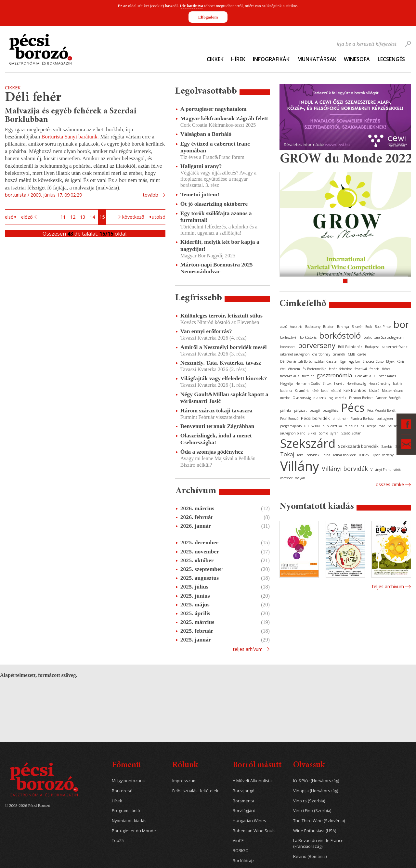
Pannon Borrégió (388, 398)
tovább (150, 195)
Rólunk (185, 765)
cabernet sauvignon (295, 354)
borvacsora (288, 347)
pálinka (286, 410)
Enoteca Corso (373, 361)
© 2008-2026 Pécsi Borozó (27, 806)
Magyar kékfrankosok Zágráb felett (224, 118)
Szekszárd (308, 443)
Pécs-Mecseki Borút (381, 410)
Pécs (353, 408)
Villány (300, 466)
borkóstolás (308, 337)
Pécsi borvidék (315, 418)
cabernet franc (395, 347)
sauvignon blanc (292, 433)
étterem (294, 369)
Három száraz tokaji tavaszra (216, 410)
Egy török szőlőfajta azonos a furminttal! (216, 217)
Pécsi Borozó (289, 419)
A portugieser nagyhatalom (214, 109)
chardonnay (321, 354)
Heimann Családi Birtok (313, 383)
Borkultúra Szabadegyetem (384, 337)
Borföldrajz (244, 861)
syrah (335, 433)
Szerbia (387, 447)
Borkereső (122, 791)
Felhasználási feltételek (195, 791)
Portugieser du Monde (134, 831)
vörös (397, 470)
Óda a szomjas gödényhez (212, 452)
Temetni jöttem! (200, 194)
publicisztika (332, 426)
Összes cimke (390, 484)
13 (83, 217)
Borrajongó (244, 791)
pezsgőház (331, 410)
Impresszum (184, 781)
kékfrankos (355, 390)
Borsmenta (243, 801)
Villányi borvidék (345, 469)
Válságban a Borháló (206, 134)
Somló (323, 433)
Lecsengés (391, 59)
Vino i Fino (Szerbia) (312, 811)
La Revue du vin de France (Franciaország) (318, 843)
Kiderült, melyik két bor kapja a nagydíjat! (220, 245)
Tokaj (287, 454)
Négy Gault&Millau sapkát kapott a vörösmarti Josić (224, 398)
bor (401, 324)
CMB (351, 354)
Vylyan (300, 478)
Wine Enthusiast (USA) (315, 831)
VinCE (238, 841)
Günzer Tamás (385, 376)
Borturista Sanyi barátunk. (70, 137)
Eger (344, 361)
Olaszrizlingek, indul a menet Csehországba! (216, 439)
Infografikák (271, 59)
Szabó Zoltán (351, 433)
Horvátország (356, 383)
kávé (315, 391)
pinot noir (340, 419)
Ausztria (296, 327)
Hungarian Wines (249, 821)
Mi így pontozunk (128, 781)
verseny (388, 455)
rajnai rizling (354, 426)
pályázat (300, 410)
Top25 (118, 841)
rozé (382, 426)
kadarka (286, 391)
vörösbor (286, 478)
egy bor (355, 361)
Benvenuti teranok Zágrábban (217, 426)
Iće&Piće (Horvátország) (316, 781)
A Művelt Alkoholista (252, 781)
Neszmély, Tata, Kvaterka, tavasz (221, 363)
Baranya (343, 327)
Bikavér (357, 327)
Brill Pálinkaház (350, 347)
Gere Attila (363, 376)
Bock (369, 327)
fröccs (386, 369)
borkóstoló (340, 335)
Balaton (329, 327)
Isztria (398, 383)
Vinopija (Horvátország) (316, 791)
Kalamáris (302, 391)
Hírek (238, 59)
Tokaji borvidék (308, 455)
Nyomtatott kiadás (129, 821)
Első (9, 217)
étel (283, 369)
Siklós (312, 433)
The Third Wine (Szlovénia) (319, 821)
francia (375, 369)
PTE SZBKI (312, 426)
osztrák (341, 398)
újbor (376, 455)
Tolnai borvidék (344, 455)
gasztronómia (334, 375)
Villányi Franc (381, 470)
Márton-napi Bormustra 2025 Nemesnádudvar (217, 268)
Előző (27, 217)
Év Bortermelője (314, 369)
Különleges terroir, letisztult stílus (221, 316)
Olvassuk (309, 765)
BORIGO (241, 851)
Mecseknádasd (393, 391)
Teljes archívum (388, 586)
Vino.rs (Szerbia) (309, 801)
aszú (284, 327)
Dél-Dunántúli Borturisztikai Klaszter (309, 361)
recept (371, 426)
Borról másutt (257, 765)
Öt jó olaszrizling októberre (214, 204)
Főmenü (126, 765)
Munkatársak (317, 59)
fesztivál (361, 369)
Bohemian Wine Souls (254, 831)
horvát (339, 383)
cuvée (362, 354)
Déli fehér (33, 98)
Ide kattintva (191, 6)
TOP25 (364, 455)
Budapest (372, 347)
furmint (308, 376)
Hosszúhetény (379, 383)
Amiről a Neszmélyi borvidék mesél (224, 347)
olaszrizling (323, 398)
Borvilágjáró (244, 811)
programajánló (291, 426)
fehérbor (346, 369)
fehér (333, 369)
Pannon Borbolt (361, 398)
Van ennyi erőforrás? (206, 331)
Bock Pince (383, 327)
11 (63, 217)
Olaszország (302, 398)
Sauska (393, 426)
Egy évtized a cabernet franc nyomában (215, 147)
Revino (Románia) (310, 856)
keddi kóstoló (331, 391)
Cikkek (215, 59)
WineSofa (357, 59)
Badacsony (313, 327)
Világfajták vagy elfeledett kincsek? (224, 378)
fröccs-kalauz (290, 376)
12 (73, 217)
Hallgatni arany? (201, 166)
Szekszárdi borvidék (358, 446)
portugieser (385, 419)
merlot (285, 398)
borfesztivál (289, 337)
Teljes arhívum (248, 649)
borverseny (317, 345)
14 (92, 217)
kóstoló (374, 391)
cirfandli (339, 354)
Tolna (326, 455)
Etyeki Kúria (395, 361)
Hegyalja (286, 383)
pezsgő (315, 410)
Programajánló (126, 811)
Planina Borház (362, 419)
